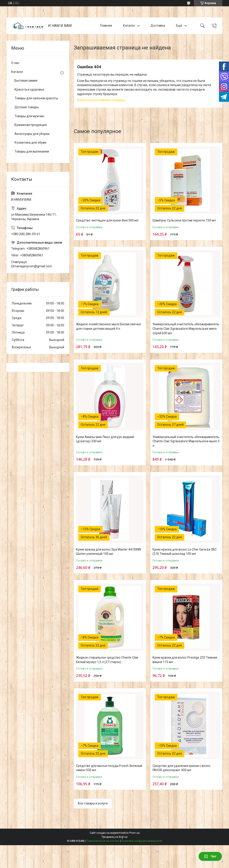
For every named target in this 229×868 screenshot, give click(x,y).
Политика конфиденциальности (142, 841)
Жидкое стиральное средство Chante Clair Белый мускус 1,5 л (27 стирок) (107, 660)
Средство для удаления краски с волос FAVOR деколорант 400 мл (181, 768)
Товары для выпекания (32, 151)
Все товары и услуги (93, 803)
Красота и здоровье (29, 89)
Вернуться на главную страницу (101, 100)
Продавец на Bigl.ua (115, 837)
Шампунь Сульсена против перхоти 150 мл (184, 220)
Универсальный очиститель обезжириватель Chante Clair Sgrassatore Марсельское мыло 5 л (186, 441)
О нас (15, 63)
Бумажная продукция (31, 125)
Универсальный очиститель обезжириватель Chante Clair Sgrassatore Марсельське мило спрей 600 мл (186, 329)
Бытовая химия (26, 81)
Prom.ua (134, 833)
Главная (106, 26)
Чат (210, 856)
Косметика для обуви (30, 143)
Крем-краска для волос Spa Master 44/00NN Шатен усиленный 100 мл (108, 552)
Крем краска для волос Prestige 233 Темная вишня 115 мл (185, 660)
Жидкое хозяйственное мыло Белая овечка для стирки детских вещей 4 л (108, 326)
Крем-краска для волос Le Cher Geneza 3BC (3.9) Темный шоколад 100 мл (185, 552)
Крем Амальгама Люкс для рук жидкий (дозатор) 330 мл (105, 439)
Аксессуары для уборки (32, 134)
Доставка (158, 26)
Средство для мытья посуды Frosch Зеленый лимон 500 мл (109, 768)
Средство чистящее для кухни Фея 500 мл (107, 220)
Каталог (129, 26)
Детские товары (27, 107)
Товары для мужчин (29, 116)
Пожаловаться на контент (103, 841)
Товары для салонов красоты (36, 98)
